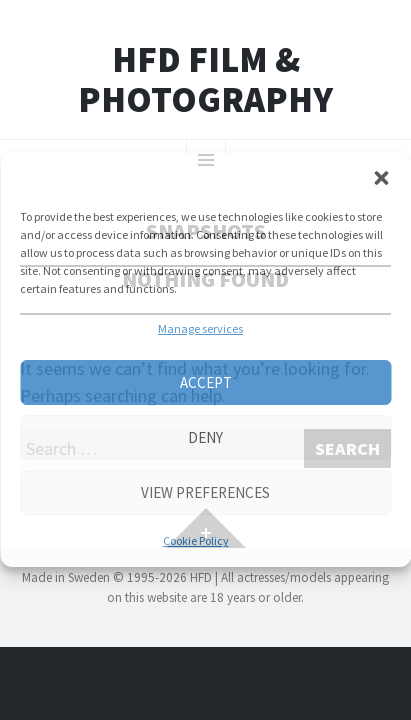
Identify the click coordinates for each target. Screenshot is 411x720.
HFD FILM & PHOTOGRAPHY (205, 79)
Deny (205, 437)
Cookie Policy (196, 540)
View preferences (205, 492)
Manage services (200, 328)
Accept (206, 382)
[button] (381, 178)
